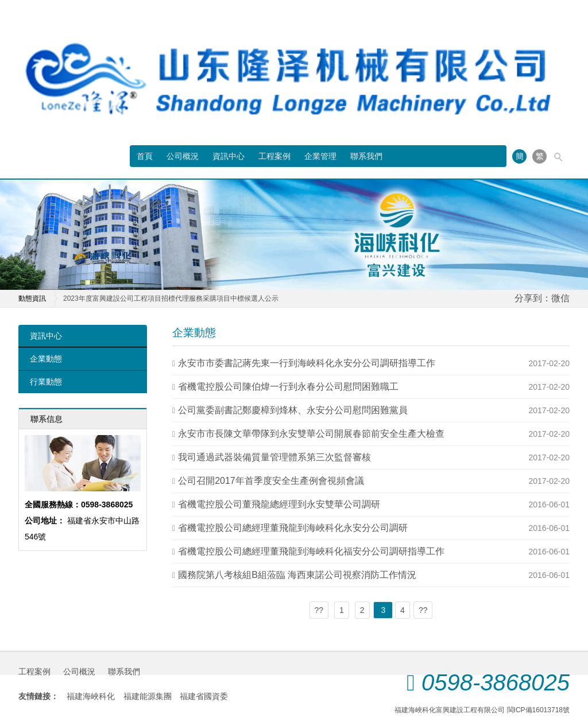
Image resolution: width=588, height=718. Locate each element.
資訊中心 (229, 156)
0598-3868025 (496, 682)
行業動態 (46, 382)
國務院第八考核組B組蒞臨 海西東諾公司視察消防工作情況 (297, 575)
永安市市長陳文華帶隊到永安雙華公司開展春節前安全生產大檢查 (311, 434)
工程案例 (274, 156)
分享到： (533, 298)
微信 (560, 298)
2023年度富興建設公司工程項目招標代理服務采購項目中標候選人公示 (171, 298)
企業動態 (46, 359)
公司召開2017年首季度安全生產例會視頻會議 (271, 481)
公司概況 (183, 156)
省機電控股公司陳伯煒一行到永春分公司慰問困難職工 (288, 387)
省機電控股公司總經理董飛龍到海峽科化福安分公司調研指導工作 (311, 551)
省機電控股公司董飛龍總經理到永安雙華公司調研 (279, 504)
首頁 (145, 156)
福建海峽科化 (91, 696)
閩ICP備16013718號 (538, 710)
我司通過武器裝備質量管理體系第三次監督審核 (274, 457)
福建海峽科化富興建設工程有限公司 (450, 710)
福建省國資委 (204, 696)
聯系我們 (366, 156)
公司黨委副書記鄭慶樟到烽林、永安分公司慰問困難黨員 (293, 410)
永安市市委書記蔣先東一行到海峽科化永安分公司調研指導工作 (307, 363)
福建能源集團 (148, 696)
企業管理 (320, 156)
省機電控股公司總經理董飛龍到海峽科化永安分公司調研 (293, 528)
